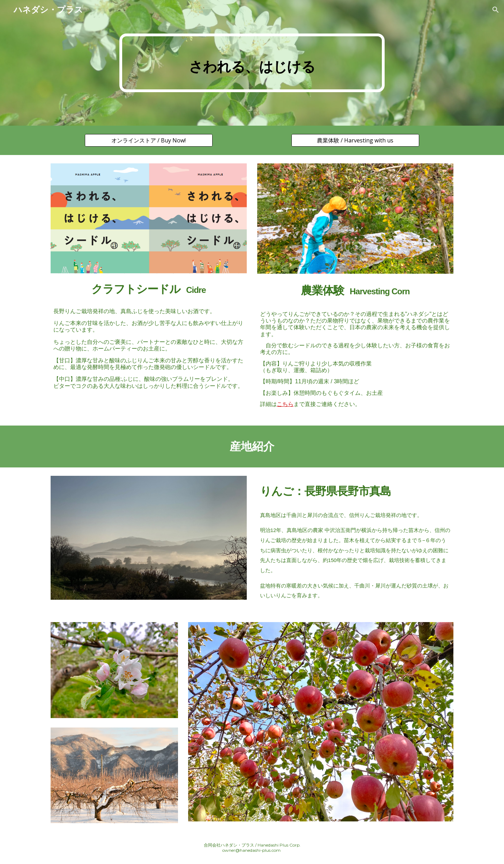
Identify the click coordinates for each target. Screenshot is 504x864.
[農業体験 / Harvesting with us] (355, 140)
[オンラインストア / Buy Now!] (149, 140)
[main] (252, 63)
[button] (496, 10)
